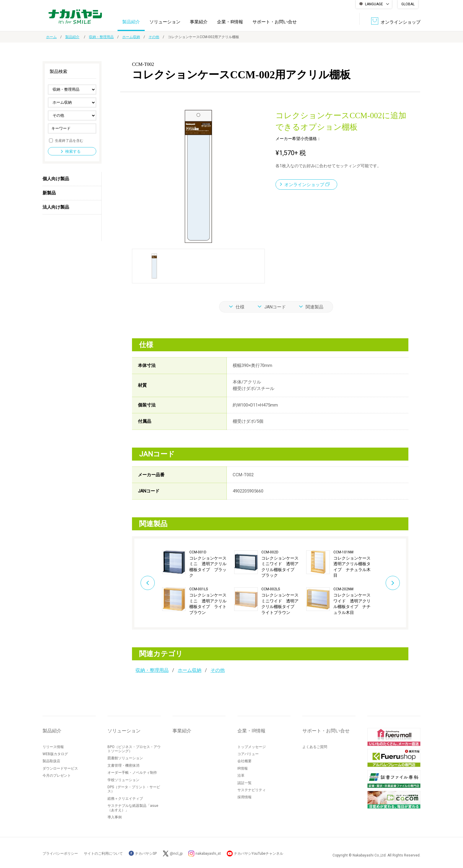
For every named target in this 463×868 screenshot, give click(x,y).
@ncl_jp (176, 854)
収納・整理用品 (101, 37)
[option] (198, 583)
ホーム (51, 37)
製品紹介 (131, 22)
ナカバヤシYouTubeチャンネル (259, 854)
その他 (154, 37)
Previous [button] (148, 583)
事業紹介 (199, 22)
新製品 (49, 193)
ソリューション (165, 22)
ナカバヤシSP (143, 854)
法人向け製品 (56, 207)
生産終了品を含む (69, 140)
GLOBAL (408, 4)
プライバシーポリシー (60, 854)
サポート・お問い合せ (275, 22)
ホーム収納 (131, 37)
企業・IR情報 (230, 22)
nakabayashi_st (208, 854)
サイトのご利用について (103, 854)
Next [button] (393, 583)
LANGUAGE (374, 4)
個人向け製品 (56, 179)
